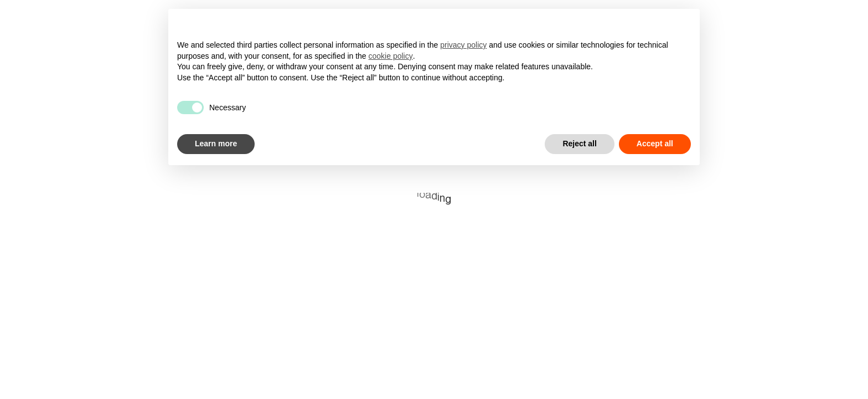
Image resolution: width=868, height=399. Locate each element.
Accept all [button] (655, 144)
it (851, 16)
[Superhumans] (82, 16)
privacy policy (463, 45)
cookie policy (391, 56)
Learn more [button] (216, 144)
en (827, 16)
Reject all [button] (579, 144)
